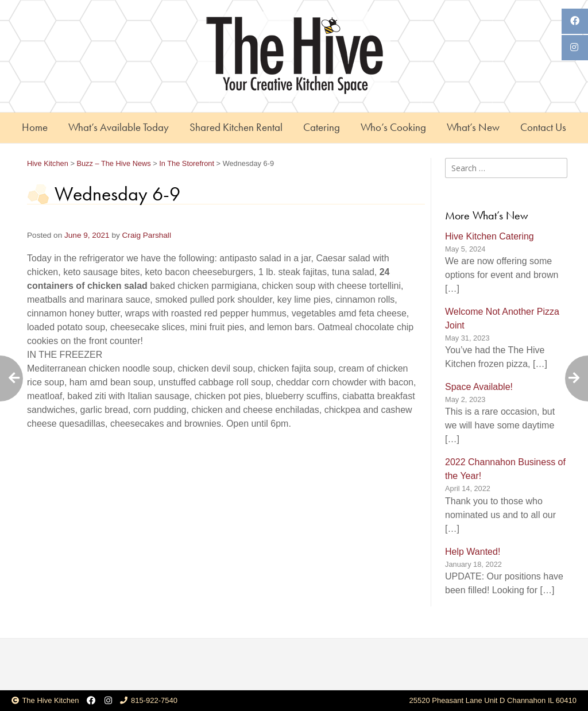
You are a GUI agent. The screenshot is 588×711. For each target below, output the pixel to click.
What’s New (473, 127)
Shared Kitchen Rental (236, 127)
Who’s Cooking (393, 127)
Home (35, 127)
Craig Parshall (147, 235)
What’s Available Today (119, 127)
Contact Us (543, 127)
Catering (322, 127)
